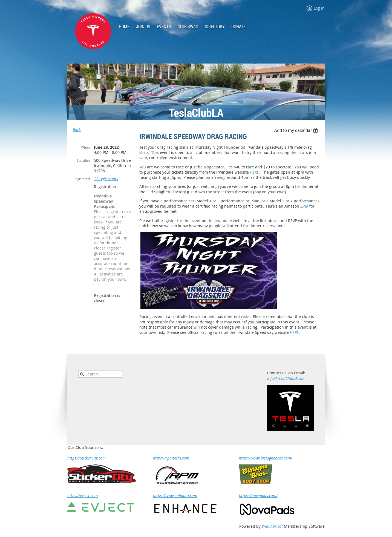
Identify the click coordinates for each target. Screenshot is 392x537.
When (85, 147)
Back (77, 130)
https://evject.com (83, 496)
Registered (82, 179)
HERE (254, 172)
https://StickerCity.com (87, 458)
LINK (304, 206)
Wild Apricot (272, 526)
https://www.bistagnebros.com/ (266, 458)
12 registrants (106, 179)
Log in (319, 8)
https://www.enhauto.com (175, 496)
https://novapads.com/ (258, 496)
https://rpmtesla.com (171, 458)
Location (83, 160)
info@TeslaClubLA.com (286, 378)
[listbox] (297, 130)
